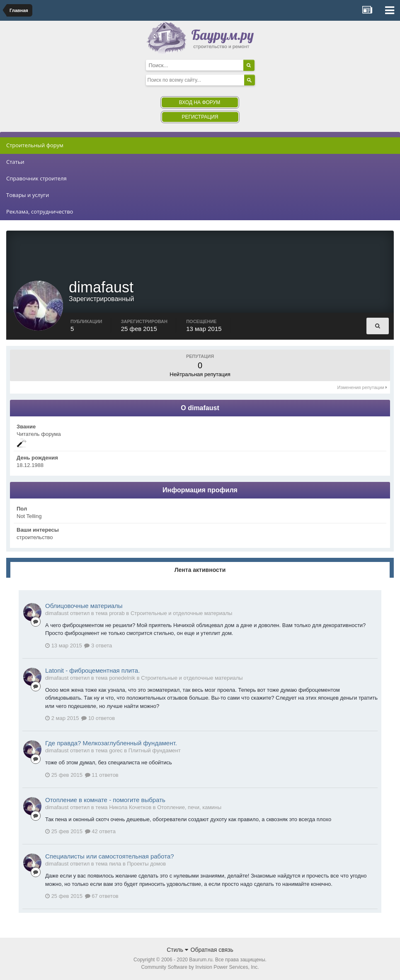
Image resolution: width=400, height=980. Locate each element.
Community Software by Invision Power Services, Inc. (200, 968)
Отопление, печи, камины (189, 808)
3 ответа (98, 646)
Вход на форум (200, 102)
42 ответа (100, 832)
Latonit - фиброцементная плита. (92, 671)
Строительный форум (35, 145)
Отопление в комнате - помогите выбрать (105, 801)
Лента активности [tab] (200, 571)
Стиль (177, 951)
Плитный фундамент (155, 751)
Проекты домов (146, 864)
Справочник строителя (36, 178)
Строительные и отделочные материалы (182, 614)
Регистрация (200, 117)
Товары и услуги (28, 195)
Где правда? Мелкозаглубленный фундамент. (111, 744)
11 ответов (102, 776)
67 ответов (102, 897)
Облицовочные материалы (84, 607)
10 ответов (98, 719)
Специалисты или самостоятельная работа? (110, 857)
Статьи (15, 162)
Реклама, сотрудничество (40, 212)
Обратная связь (212, 951)
